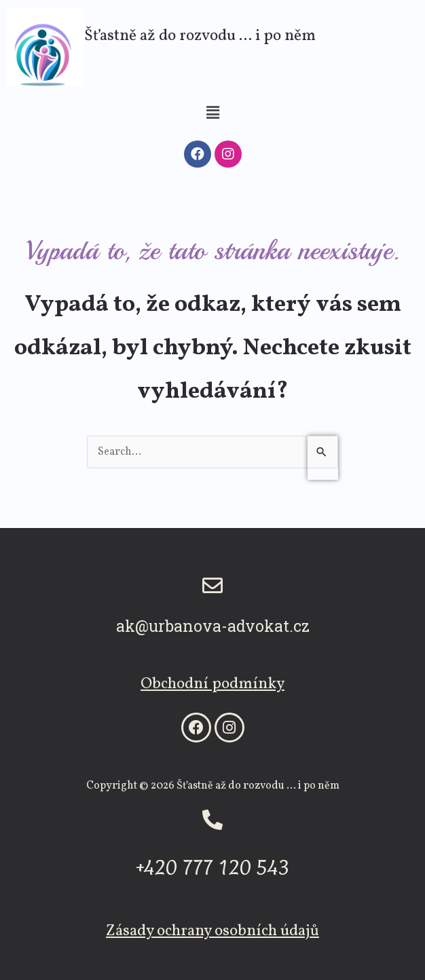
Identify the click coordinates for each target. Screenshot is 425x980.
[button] (212, 113)
